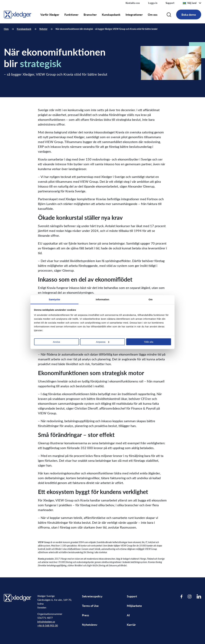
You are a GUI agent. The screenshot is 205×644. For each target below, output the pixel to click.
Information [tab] (102, 299)
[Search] (169, 15)
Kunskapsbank (111, 14)
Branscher (90, 14)
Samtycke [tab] (55, 299)
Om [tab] (150, 299)
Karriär (131, 625)
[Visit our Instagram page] (190, 596)
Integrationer (134, 14)
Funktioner (71, 14)
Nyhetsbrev (90, 625)
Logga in (153, 3)
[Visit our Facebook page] (182, 596)
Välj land (190, 3)
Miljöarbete (134, 606)
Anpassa (103, 342)
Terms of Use (90, 606)
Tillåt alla (149, 342)
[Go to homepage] (18, 14)
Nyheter (43, 29)
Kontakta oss (133, 3)
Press (86, 615)
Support (170, 3)
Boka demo (189, 14)
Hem (6, 29)
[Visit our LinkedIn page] (199, 596)
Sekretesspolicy (92, 596)
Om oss (153, 14)
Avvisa (57, 342)
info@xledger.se (46, 621)
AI (128, 615)
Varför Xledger (50, 14)
